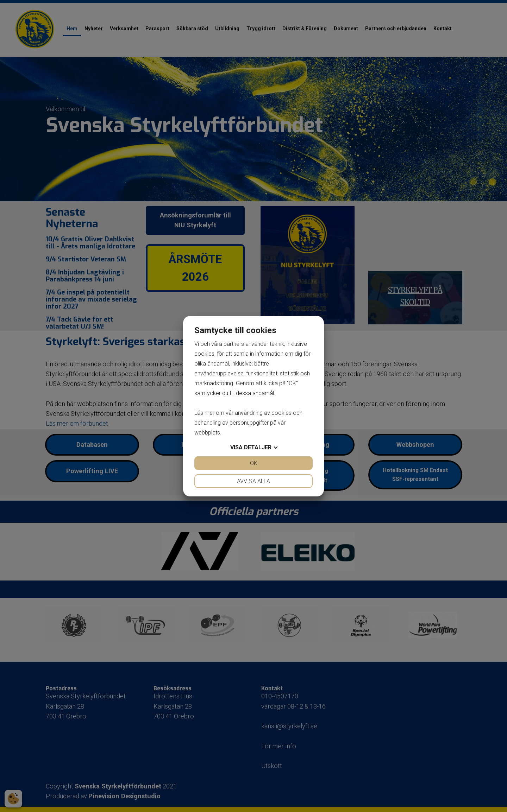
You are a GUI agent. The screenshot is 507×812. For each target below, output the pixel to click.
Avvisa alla (254, 481)
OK (254, 463)
